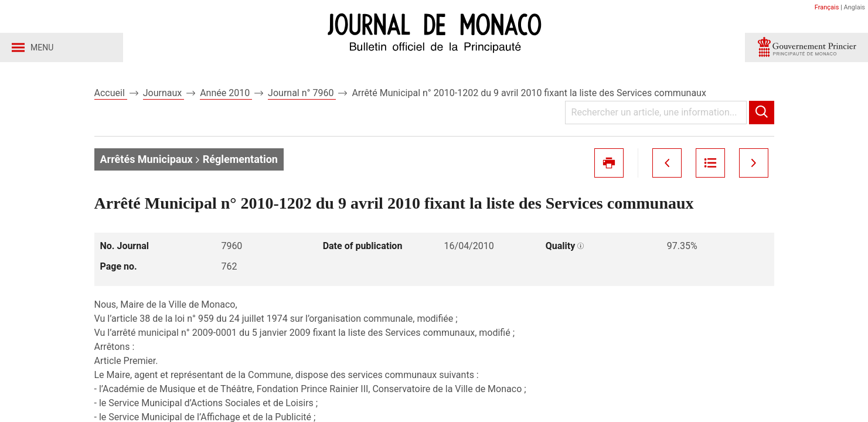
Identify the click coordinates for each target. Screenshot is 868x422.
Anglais (855, 7)
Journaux (164, 93)
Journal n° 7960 (302, 93)
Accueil (111, 93)
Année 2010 (226, 93)
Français (827, 7)
